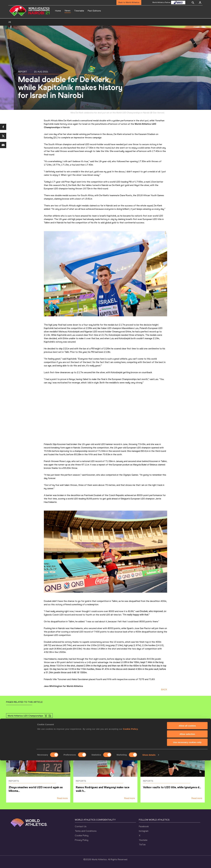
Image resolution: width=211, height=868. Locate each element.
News (68, 11)
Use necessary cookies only (187, 850)
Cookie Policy (130, 836)
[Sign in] (200, 3)
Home (58, 11)
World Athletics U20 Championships (25, 716)
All (10, 22)
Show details (149, 862)
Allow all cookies (187, 833)
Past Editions (94, 11)
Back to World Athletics (129, 2)
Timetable (79, 11)
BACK (164, 690)
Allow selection (187, 842)
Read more (62, 798)
